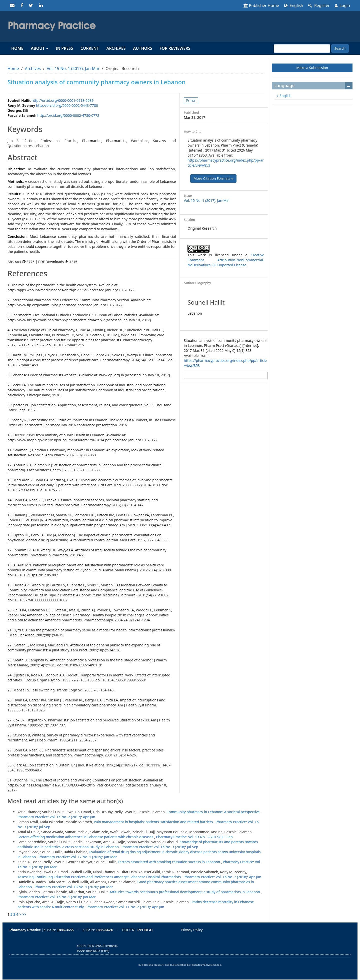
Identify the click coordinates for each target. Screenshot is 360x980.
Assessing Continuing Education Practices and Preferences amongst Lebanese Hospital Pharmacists (100, 877)
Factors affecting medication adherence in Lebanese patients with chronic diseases (86, 837)
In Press (64, 48)
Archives (116, 48)
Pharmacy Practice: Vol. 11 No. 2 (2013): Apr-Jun (125, 907)
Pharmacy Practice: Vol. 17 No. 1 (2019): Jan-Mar (78, 857)
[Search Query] (302, 49)
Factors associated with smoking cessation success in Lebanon (169, 862)
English (294, 6)
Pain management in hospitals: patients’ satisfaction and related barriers (154, 822)
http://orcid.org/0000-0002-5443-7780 (67, 105)
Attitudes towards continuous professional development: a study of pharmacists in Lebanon (185, 892)
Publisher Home (261, 6)
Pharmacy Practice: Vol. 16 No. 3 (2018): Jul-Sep (160, 847)
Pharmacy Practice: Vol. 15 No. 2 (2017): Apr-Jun (56, 817)
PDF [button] (193, 101)
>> (24, 914)
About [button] (39, 48)
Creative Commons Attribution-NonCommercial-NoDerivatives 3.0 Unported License (226, 260)
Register (319, 6)
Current (90, 48)
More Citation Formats (213, 178)
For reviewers (175, 48)
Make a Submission (312, 68)
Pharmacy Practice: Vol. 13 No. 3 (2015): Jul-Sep (194, 837)
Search (340, 48)
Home (17, 48)
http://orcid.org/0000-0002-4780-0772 (68, 115)
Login (342, 6)
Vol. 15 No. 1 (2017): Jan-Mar (73, 69)
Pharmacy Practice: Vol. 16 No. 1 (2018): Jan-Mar (57, 897)
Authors (143, 48)
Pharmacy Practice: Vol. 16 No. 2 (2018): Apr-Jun (222, 877)
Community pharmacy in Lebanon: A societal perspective (213, 812)
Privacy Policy (192, 930)
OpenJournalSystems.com (207, 965)
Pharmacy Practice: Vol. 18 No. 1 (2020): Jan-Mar (74, 887)
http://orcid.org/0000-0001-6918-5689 (62, 100)
